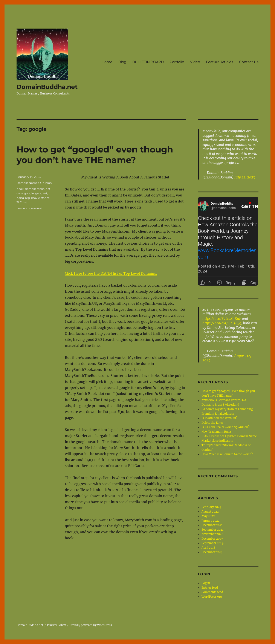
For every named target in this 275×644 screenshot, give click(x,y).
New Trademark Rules (217, 432)
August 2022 (210, 512)
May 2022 (208, 516)
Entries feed (210, 588)
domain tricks (35, 189)
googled (41, 193)
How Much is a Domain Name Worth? (227, 454)
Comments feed (212, 592)
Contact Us (249, 62)
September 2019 (213, 543)
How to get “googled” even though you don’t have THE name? (95, 155)
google (29, 193)
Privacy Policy (56, 625)
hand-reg (23, 198)
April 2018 (208, 548)
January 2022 (211, 521)
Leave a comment (29, 208)
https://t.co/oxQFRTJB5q (222, 323)
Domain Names (28, 183)
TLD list (22, 202)
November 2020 (212, 534)
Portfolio (177, 62)
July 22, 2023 (245, 177)
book (20, 189)
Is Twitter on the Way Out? (219, 418)
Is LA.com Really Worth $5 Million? (225, 427)
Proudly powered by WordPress (91, 625)
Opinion (46, 183)
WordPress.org (212, 597)
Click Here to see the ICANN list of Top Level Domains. (111, 273)
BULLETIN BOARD (148, 62)
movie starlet (40, 198)
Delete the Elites (212, 423)
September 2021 (212, 530)
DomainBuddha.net (47, 87)
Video (195, 62)
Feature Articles (220, 62)
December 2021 (212, 525)
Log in (206, 583)
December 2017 (212, 552)
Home (107, 62)
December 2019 (212, 539)
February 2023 (211, 507)
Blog (122, 62)
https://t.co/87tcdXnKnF (222, 318)
